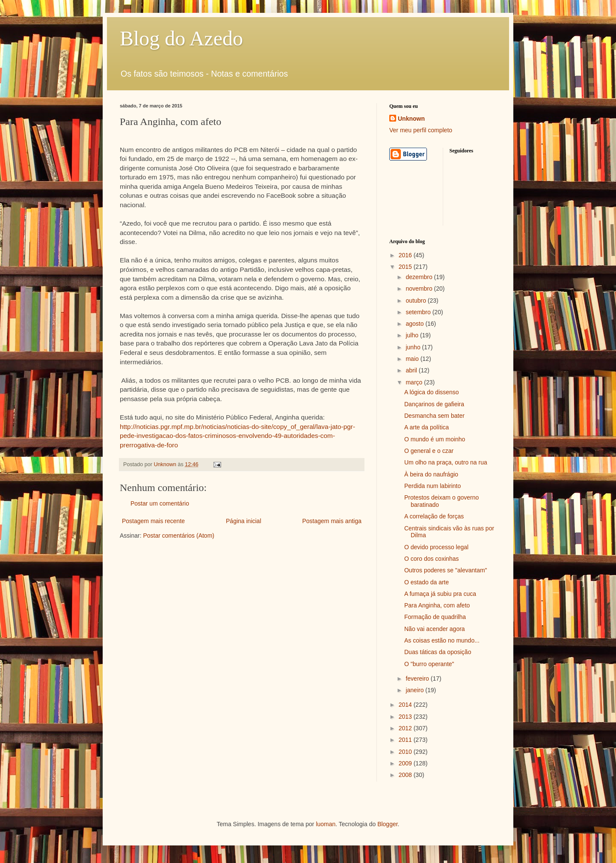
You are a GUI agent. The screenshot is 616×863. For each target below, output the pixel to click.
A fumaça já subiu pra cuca (440, 594)
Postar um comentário (160, 503)
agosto (415, 324)
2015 (406, 267)
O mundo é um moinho (435, 439)
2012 (406, 728)
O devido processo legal (436, 547)
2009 (406, 763)
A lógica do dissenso (432, 392)
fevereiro (418, 678)
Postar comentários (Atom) (179, 536)
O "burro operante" (429, 664)
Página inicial (244, 521)
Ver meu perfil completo (421, 130)
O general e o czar (429, 451)
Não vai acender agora (435, 629)
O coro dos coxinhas (432, 559)
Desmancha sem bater (434, 416)
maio (413, 359)
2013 (406, 717)
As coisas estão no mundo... (442, 640)
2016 (406, 255)
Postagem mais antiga (332, 521)
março (415, 382)
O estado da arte (426, 582)
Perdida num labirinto (432, 486)
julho (413, 335)
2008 (406, 775)
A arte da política (426, 427)
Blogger (387, 824)
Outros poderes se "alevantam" (446, 570)
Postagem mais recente (153, 521)
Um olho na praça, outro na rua (446, 462)
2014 (406, 705)
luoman (326, 824)
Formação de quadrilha (435, 617)
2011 (406, 740)
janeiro (415, 690)
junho (414, 347)
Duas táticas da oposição (438, 652)
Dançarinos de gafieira (434, 404)
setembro (419, 312)
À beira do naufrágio (431, 474)
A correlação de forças (434, 516)
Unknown (411, 119)
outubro (416, 301)
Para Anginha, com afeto (437, 605)
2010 (406, 752)
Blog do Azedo (181, 38)
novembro (420, 289)
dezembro (420, 277)
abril (412, 370)
